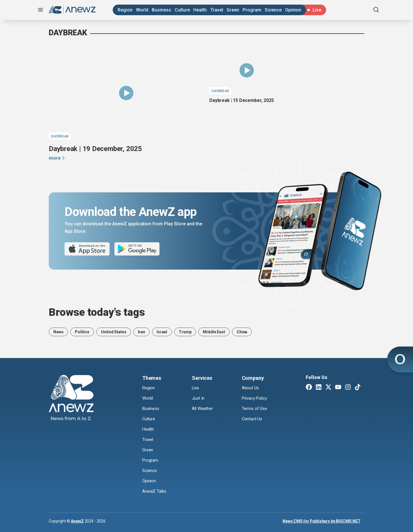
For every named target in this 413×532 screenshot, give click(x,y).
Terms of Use (255, 409)
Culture (182, 10)
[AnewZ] (71, 398)
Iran (142, 332)
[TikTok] (358, 388)
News (58, 332)
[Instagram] (348, 388)
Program (252, 10)
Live (196, 388)
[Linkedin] (319, 388)
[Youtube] (338, 388)
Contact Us (252, 419)
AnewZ (77, 521)
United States (114, 332)
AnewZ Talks (155, 491)
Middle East (214, 332)
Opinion (293, 10)
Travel (217, 10)
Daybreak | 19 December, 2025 (95, 149)
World (142, 10)
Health (200, 10)
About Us (251, 388)
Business (161, 10)
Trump (185, 332)
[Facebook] (309, 388)
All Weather (203, 409)
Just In (199, 398)
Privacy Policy (256, 398)
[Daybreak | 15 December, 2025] (247, 70)
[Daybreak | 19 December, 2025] (126, 93)
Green (233, 10)
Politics (82, 332)
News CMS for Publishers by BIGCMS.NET (322, 521)
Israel (162, 332)
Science (273, 10)
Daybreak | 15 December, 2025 (242, 100)
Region (125, 10)
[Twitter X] (328, 388)
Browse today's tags (97, 312)
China (242, 332)
